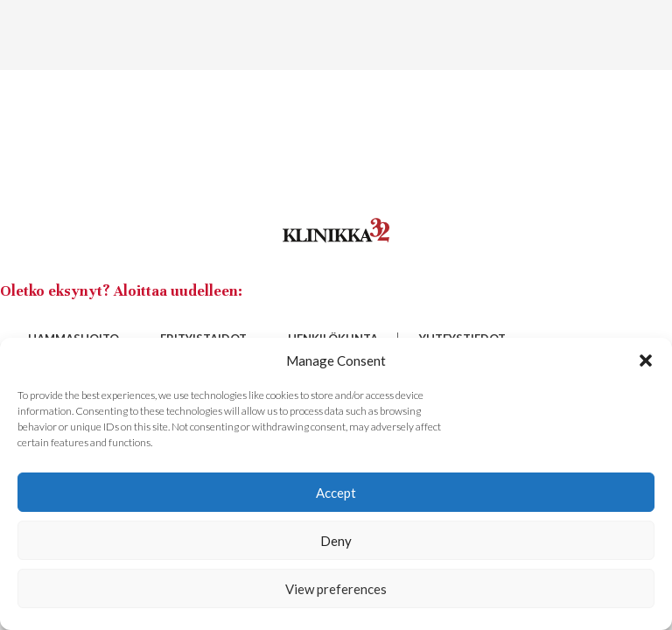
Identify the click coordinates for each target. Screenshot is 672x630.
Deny (336, 541)
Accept (336, 493)
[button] (646, 360)
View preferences (336, 589)
